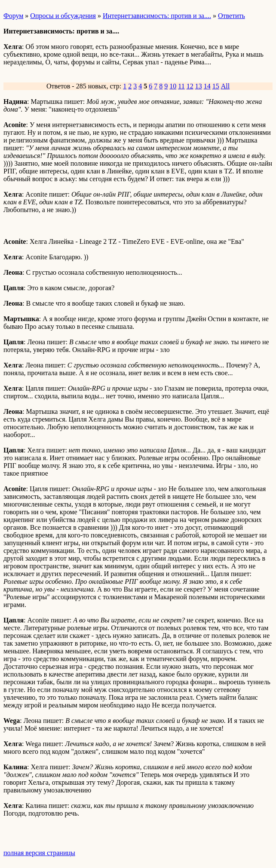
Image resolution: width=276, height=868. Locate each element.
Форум (13, 16)
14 (207, 86)
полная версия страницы (39, 853)
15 (216, 86)
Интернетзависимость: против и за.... (157, 16)
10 (173, 86)
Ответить (232, 16)
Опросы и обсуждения (63, 16)
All (225, 86)
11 (181, 86)
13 (199, 86)
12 (190, 86)
